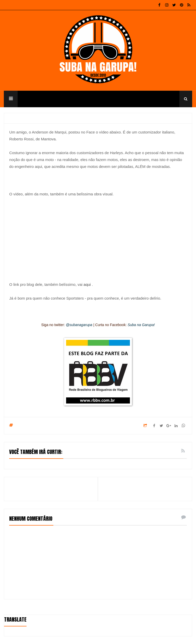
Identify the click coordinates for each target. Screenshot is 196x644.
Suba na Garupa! (141, 325)
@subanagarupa (79, 325)
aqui (87, 284)
